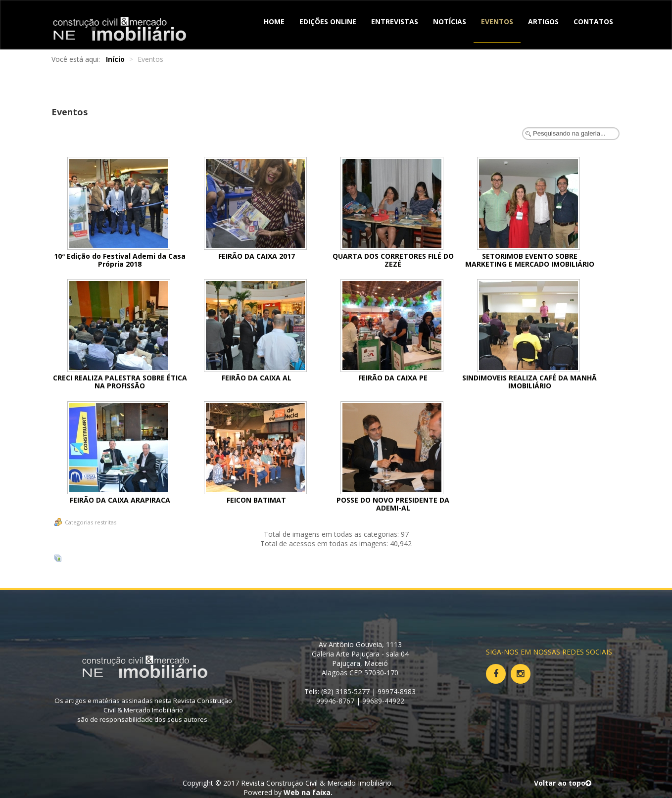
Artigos (543, 22)
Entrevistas (395, 22)
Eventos (497, 22)
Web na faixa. (308, 792)
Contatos (593, 22)
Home (274, 22)
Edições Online (328, 22)
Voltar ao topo (563, 783)
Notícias (450, 22)
